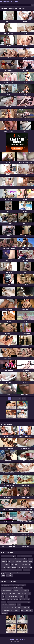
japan (28, 570)
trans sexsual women (13, 602)
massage (7, 564)
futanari (3, 567)
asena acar (4, 605)
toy (26, 596)
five (8, 599)
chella (19, 605)
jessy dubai (4, 573)
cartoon (27, 573)
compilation (9, 576)
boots (11, 588)
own (20, 559)
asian (17, 564)
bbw (18, 556)
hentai (3, 576)
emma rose (19, 562)
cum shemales (14, 599)
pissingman (4, 613)
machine (4, 602)
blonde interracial (18, 588)
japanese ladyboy (11, 556)
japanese (29, 556)
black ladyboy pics (26, 593)
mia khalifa (26, 599)
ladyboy (23, 556)
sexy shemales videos (14, 573)
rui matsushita (12, 605)
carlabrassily (12, 593)
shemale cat (17, 610)
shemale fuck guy (11, 567)
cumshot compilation (25, 564)
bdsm (30, 567)
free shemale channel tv (7, 608)
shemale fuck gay (6, 585)
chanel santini (5, 559)
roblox (18, 593)
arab (21, 591)
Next (24, 398)
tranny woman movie (7, 610)
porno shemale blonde (27, 610)
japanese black (14, 559)
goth (21, 599)
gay (9, 562)
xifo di (18, 585)
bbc (2, 564)
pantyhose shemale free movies (9, 570)
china (19, 567)
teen (12, 564)
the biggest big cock (6, 591)
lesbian (25, 559)
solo (13, 562)
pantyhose (4, 562)
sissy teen (26, 591)
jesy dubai (16, 591)
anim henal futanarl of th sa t (22, 608)
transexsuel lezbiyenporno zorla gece (15, 596)
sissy (22, 573)
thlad (13, 585)
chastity (3, 599)
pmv (3, 596)
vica (24, 570)
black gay (27, 602)
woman (21, 602)
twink (20, 570)
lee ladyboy (4, 593)
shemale (30, 559)
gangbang (25, 567)
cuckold (25, 562)
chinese (3, 556)
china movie (4, 588)
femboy (31, 562)
